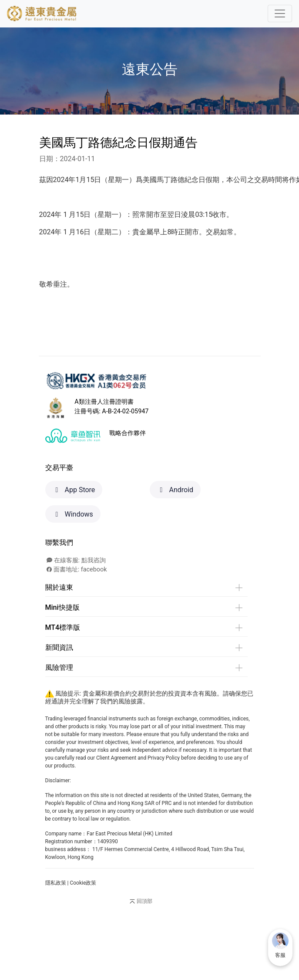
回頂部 (140, 902)
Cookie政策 (83, 883)
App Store (74, 490)
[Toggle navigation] (280, 14)
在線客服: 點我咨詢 (76, 560)
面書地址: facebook (77, 569)
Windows (73, 514)
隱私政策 (56, 883)
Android (175, 490)
